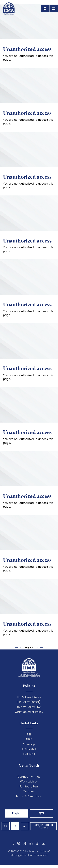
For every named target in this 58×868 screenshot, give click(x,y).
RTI (29, 735)
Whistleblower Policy (29, 712)
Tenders (29, 791)
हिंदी (41, 813)
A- (25, 826)
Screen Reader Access (43, 826)
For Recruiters (29, 787)
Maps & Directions (29, 796)
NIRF (29, 739)
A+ (6, 826)
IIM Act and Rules (29, 697)
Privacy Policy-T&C (29, 707)
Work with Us (29, 782)
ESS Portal (29, 749)
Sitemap (29, 744)
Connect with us (29, 777)
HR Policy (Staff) (29, 702)
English (17, 813)
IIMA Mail (29, 754)
